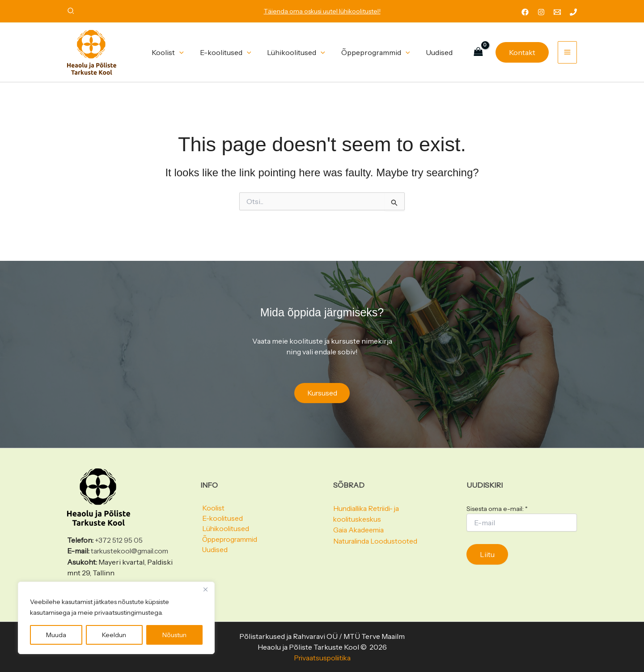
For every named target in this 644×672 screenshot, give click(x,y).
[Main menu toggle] (567, 52)
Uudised (214, 552)
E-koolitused (222, 519)
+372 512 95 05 (119, 540)
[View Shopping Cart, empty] (478, 52)
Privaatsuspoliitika (322, 658)
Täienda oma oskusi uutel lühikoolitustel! (322, 11)
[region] (116, 618)
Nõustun (174, 635)
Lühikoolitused (225, 530)
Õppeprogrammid (230, 541)
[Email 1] (557, 12)
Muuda (56, 635)
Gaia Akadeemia (359, 530)
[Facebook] (525, 12)
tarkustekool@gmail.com (132, 551)
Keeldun (114, 635)
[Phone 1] (573, 12)
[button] (71, 12)
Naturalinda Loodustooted (376, 541)
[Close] (205, 589)
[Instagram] (541, 12)
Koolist (212, 509)
